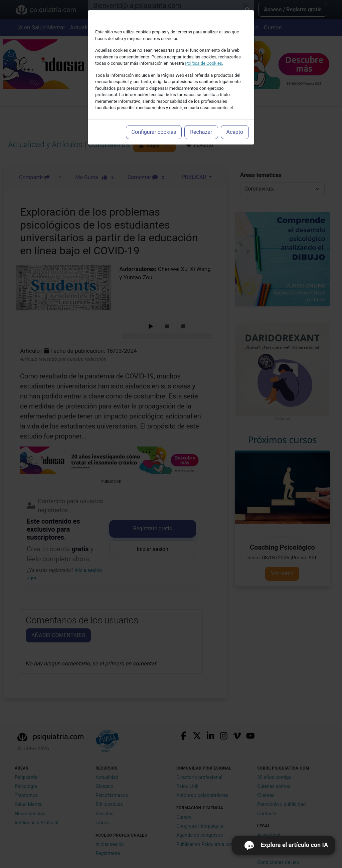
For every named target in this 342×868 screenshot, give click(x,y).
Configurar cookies (154, 132)
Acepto (235, 132)
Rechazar (201, 132)
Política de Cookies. (204, 63)
